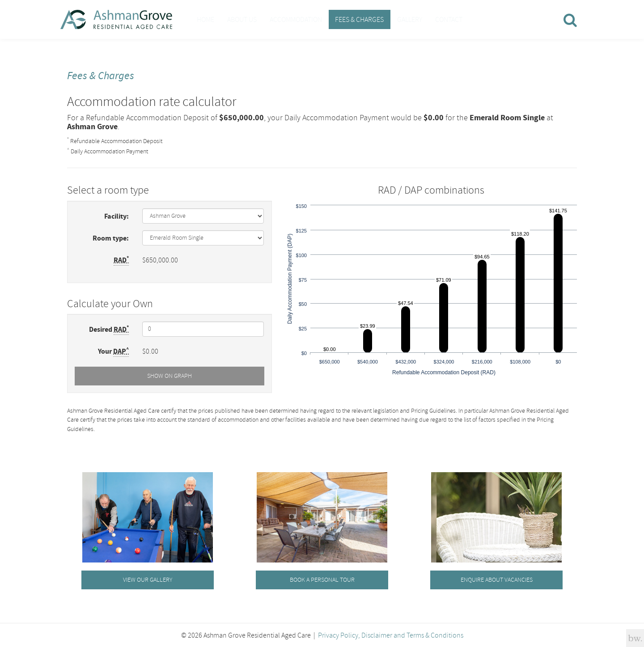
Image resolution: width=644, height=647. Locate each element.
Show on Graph (169, 375)
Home (203, 19)
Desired (109, 328)
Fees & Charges (345, 19)
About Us (236, 19)
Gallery (391, 19)
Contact (426, 19)
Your (113, 350)
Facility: (117, 216)
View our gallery (148, 579)
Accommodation (286, 19)
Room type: (111, 237)
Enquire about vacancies (497, 579)
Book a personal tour (322, 579)
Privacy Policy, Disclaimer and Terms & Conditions (391, 634)
